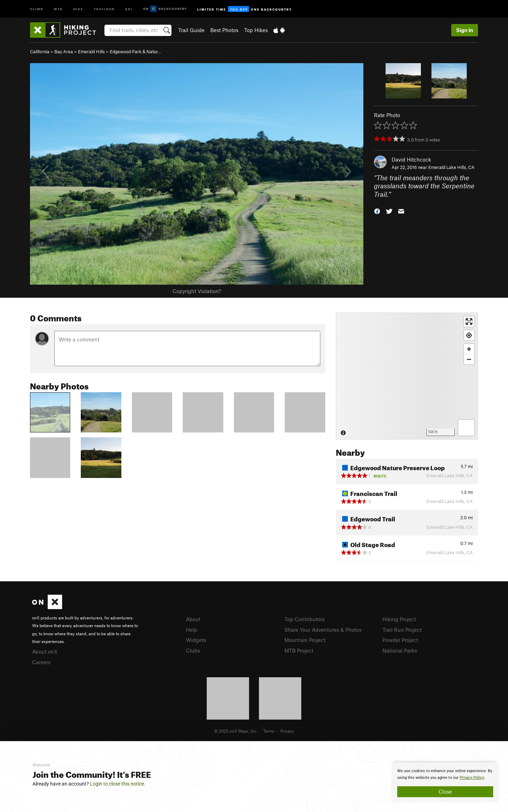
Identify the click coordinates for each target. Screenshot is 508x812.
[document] (445, 782)
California (40, 51)
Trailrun (104, 9)
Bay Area (64, 51)
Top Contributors (304, 619)
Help (192, 630)
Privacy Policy (472, 778)
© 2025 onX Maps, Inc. (236, 731)
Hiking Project (399, 619)
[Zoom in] (469, 349)
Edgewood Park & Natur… (135, 51)
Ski (129, 9)
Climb (37, 9)
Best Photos (224, 30)
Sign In (465, 30)
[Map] (407, 376)
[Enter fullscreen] (469, 322)
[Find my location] (469, 335)
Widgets (196, 640)
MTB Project (299, 650)
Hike (78, 9)
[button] (377, 211)
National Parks (400, 650)
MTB (58, 9)
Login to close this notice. (118, 784)
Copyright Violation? (197, 291)
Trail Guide (191, 30)
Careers (41, 662)
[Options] (466, 428)
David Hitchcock (411, 159)
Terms (269, 731)
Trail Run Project (402, 630)
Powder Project (400, 640)
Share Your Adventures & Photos (323, 630)
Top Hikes (256, 30)
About (193, 619)
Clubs (193, 650)
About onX (45, 652)
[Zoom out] (469, 359)
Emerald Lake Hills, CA (451, 167)
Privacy (287, 731)
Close (445, 792)
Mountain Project (305, 640)
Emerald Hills (91, 51)
